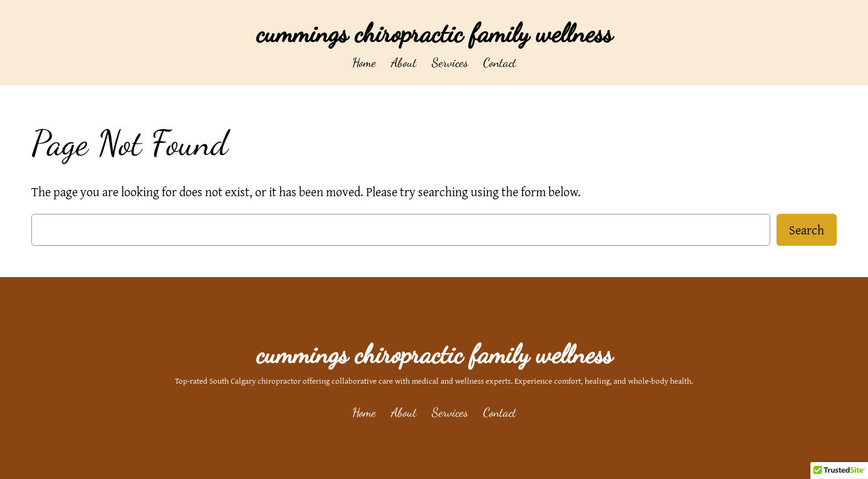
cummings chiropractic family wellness (434, 33)
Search (807, 230)
